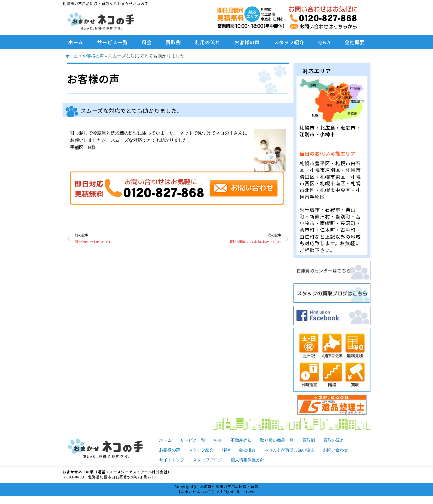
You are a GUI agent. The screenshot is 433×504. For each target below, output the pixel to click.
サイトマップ (173, 460)
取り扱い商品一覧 (283, 440)
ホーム (76, 42)
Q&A (230, 450)
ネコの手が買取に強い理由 (296, 450)
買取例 (173, 42)
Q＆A (324, 42)
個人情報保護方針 (253, 460)
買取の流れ (343, 440)
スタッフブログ (210, 460)
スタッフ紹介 (289, 42)
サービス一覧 (112, 42)
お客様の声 (247, 42)
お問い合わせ (345, 450)
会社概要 (355, 42)
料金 (147, 42)
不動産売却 (245, 440)
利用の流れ (208, 42)
